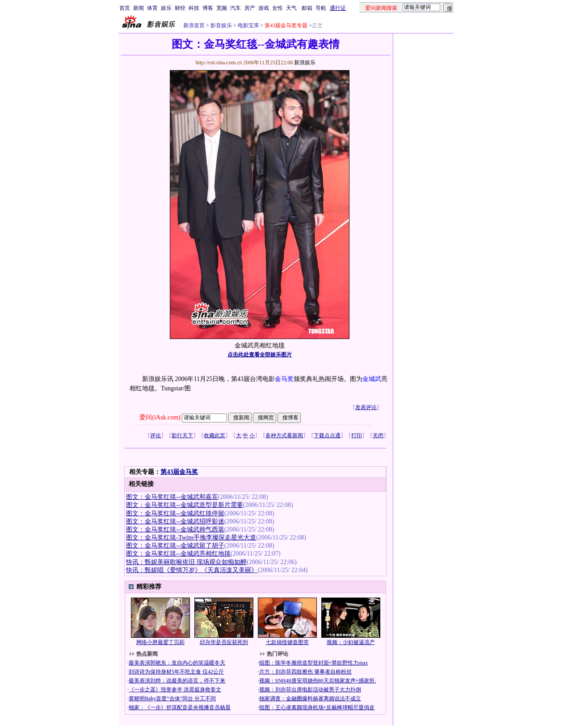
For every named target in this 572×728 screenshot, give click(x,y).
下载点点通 (327, 435)
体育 (152, 8)
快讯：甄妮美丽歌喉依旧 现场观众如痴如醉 (186, 562)
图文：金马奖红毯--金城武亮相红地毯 (178, 554)
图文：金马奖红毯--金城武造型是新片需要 (184, 505)
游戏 (264, 8)
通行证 (338, 8)
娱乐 (166, 8)
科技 (194, 8)
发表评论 (366, 407)
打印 (357, 435)
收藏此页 (214, 435)
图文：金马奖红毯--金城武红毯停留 (175, 513)
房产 (250, 8)
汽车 (236, 8)
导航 (321, 8)
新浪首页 (194, 25)
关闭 (378, 435)
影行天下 (182, 435)
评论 (156, 435)
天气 (291, 8)
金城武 (372, 379)
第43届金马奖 (179, 472)
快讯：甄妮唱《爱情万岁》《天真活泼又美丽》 (192, 570)
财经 (180, 8)
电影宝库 (248, 25)
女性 (278, 8)
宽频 (222, 8)
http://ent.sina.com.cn (220, 63)
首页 (125, 8)
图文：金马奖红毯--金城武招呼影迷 (175, 521)
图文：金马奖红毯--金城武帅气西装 (175, 529)
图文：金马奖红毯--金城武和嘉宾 (172, 497)
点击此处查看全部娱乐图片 (260, 355)
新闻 (139, 8)
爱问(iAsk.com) (160, 417)
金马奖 (284, 379)
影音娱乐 (221, 25)
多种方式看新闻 (284, 435)
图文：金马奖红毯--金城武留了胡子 (175, 546)
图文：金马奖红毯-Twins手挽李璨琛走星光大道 (191, 538)
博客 (208, 8)
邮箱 (307, 8)
